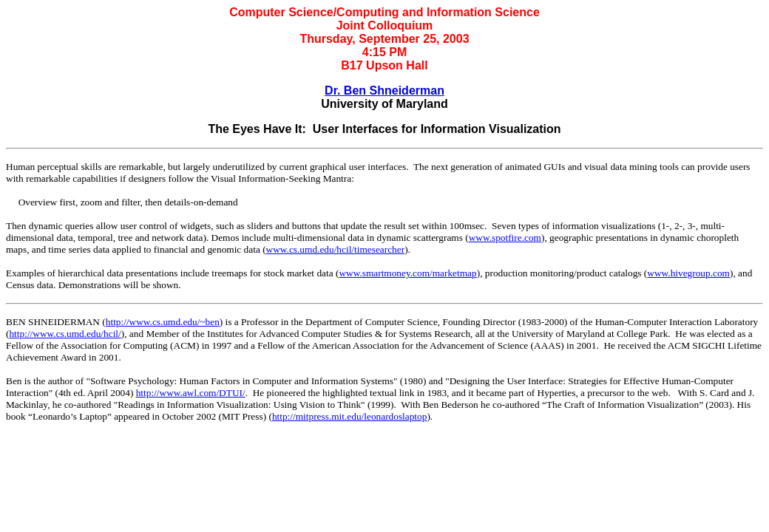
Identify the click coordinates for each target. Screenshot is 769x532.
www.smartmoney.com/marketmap (407, 273)
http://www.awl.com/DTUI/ (191, 393)
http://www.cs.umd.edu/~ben (163, 322)
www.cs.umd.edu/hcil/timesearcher (336, 249)
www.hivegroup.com (688, 273)
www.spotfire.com (505, 238)
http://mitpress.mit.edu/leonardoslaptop (350, 416)
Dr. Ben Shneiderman (384, 91)
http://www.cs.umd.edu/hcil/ (65, 334)
